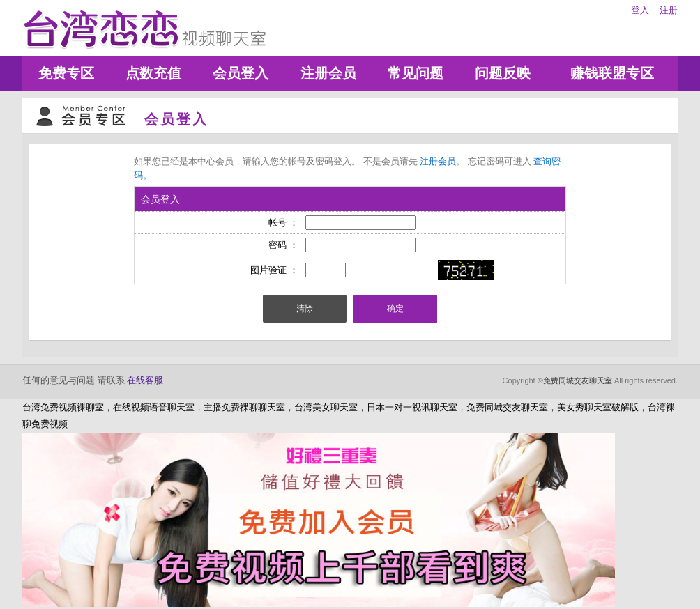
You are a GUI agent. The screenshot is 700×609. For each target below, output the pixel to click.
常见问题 (416, 73)
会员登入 (241, 73)
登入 (640, 10)
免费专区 (66, 73)
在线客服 (145, 380)
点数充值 (153, 73)
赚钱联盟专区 (612, 73)
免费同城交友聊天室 (578, 380)
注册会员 (328, 73)
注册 (669, 10)
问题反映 (503, 73)
